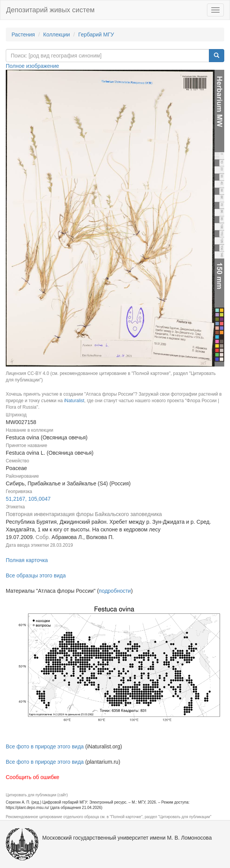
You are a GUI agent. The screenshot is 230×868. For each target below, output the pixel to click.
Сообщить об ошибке (32, 777)
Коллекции (57, 35)
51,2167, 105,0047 (28, 499)
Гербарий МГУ (96, 35)
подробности (115, 591)
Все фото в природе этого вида (45, 746)
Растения (23, 35)
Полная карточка (27, 560)
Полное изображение (32, 66)
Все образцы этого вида (36, 575)
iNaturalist (74, 401)
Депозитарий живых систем (50, 10)
